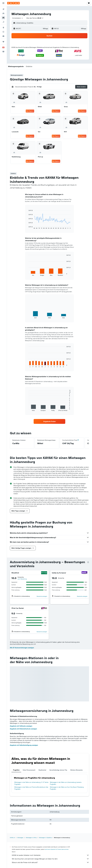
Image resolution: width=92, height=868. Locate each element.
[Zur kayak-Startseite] (13, 3)
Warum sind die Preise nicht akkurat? (50, 862)
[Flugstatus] (3, 32)
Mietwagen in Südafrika (45, 838)
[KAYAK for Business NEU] (3, 36)
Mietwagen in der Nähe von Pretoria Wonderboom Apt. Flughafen (31, 788)
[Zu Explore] (3, 28)
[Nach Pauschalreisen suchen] (3, 22)
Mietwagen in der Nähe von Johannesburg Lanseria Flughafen (66, 783)
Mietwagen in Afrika (31, 838)
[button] (3, 3)
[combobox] (18, 18)
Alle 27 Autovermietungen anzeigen (22, 648)
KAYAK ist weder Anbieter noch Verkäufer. (50, 855)
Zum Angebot (30, 111)
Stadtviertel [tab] (42, 770)
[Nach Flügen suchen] (3, 9)
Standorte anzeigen (42, 596)
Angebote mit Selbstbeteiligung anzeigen (24, 745)
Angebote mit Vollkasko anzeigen (21, 726)
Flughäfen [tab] (16, 770)
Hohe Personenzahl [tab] (29, 770)
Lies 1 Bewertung (22, 579)
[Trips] (3, 42)
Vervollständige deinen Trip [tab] (58, 770)
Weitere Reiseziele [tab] (76, 770)
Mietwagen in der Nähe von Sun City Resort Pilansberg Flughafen (67, 788)
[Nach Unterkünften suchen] (3, 13)
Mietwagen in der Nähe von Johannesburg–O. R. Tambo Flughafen (31, 783)
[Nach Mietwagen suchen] (3, 18)
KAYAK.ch (12, 838)
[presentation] (88, 562)
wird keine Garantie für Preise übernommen (57, 849)
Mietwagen (20, 838)
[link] (49, 421)
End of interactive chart (27, 227)
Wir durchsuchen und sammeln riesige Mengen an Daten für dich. (50, 859)
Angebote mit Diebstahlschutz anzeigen (23, 729)
